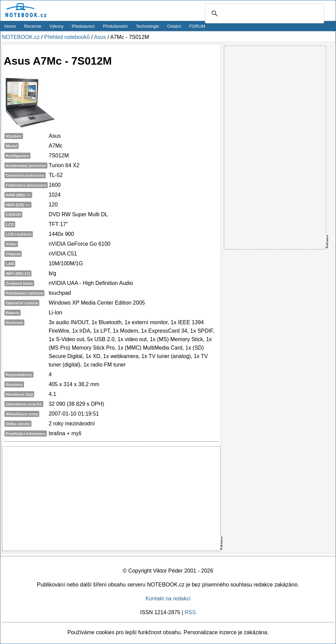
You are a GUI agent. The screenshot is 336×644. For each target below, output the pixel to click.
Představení (83, 26)
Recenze (33, 26)
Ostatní (174, 26)
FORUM (197, 26)
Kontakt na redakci (168, 598)
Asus (100, 37)
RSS (190, 612)
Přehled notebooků (67, 37)
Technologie (147, 26)
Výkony (57, 26)
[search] (264, 14)
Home (10, 26)
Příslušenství (115, 26)
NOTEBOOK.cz (21, 37)
